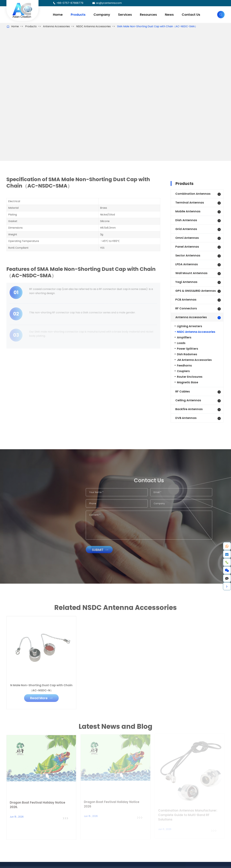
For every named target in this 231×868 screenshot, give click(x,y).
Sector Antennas (188, 255)
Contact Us (191, 15)
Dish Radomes (187, 354)
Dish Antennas (186, 220)
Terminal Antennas (190, 202)
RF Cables (183, 391)
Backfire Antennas (189, 409)
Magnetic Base (188, 382)
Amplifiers (184, 337)
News (169, 15)
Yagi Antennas (186, 282)
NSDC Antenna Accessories (93, 26)
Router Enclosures (190, 377)
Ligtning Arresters (190, 326)
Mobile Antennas (188, 211)
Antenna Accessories (56, 26)
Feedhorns (184, 366)
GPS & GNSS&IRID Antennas (196, 291)
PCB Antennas (186, 300)
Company (102, 15)
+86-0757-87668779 (70, 3)
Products (78, 15)
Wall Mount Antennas (191, 273)
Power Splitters (188, 349)
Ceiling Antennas (188, 400)
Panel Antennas (187, 247)
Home (58, 15)
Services (125, 15)
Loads (181, 343)
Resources (148, 15)
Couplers (183, 371)
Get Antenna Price (30, 139)
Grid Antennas (186, 229)
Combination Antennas (193, 194)
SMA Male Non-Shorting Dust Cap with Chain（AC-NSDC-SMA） (157, 26)
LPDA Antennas (187, 264)
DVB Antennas (186, 418)
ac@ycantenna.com (109, 3)
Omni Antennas (187, 238)
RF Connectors (186, 308)
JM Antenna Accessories (194, 360)
